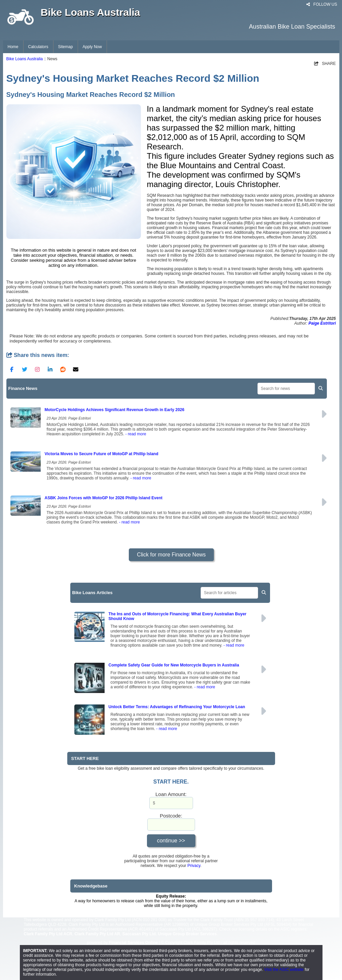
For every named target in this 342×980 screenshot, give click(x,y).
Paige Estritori (322, 323)
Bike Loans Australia (25, 59)
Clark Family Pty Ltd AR (97, 934)
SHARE (325, 64)
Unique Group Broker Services (187, 934)
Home (13, 47)
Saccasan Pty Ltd (139, 934)
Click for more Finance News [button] (171, 555)
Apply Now (92, 47)
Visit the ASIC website (284, 970)
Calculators (38, 47)
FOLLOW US (322, 4)
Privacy (194, 866)
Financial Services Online (133, 943)
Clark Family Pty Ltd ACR (48, 934)
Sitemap (66, 47)
